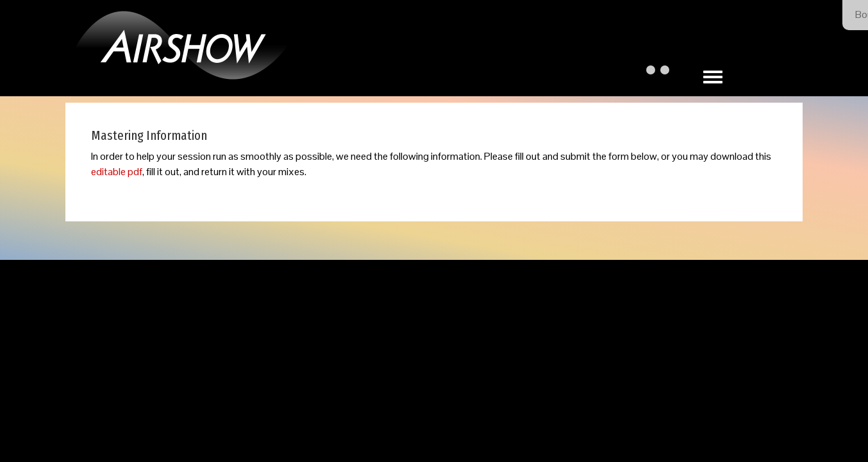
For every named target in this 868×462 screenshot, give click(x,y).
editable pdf (117, 172)
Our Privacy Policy (488, 332)
